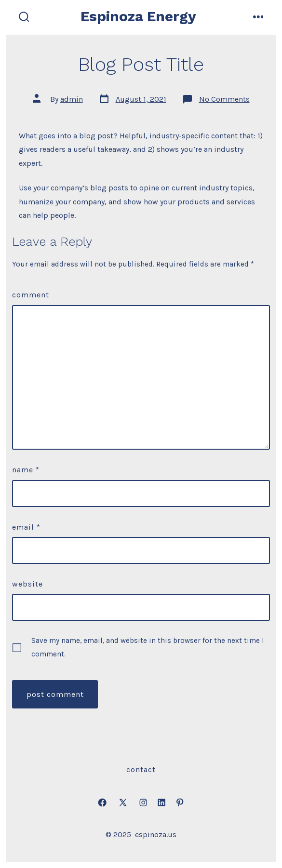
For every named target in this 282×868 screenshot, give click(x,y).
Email (26, 527)
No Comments (224, 99)
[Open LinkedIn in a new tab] (161, 803)
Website (27, 584)
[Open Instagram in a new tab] (143, 803)
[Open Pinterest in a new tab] (180, 803)
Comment (31, 295)
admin (72, 99)
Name (26, 470)
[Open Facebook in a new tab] (102, 803)
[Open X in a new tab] (123, 803)
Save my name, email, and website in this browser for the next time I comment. (148, 647)
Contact (141, 769)
